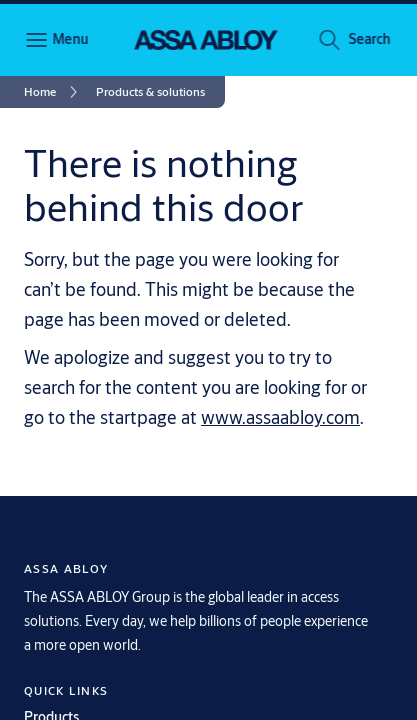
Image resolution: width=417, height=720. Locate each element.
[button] (369, 40)
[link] (54, 92)
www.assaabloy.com (280, 417)
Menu (70, 39)
